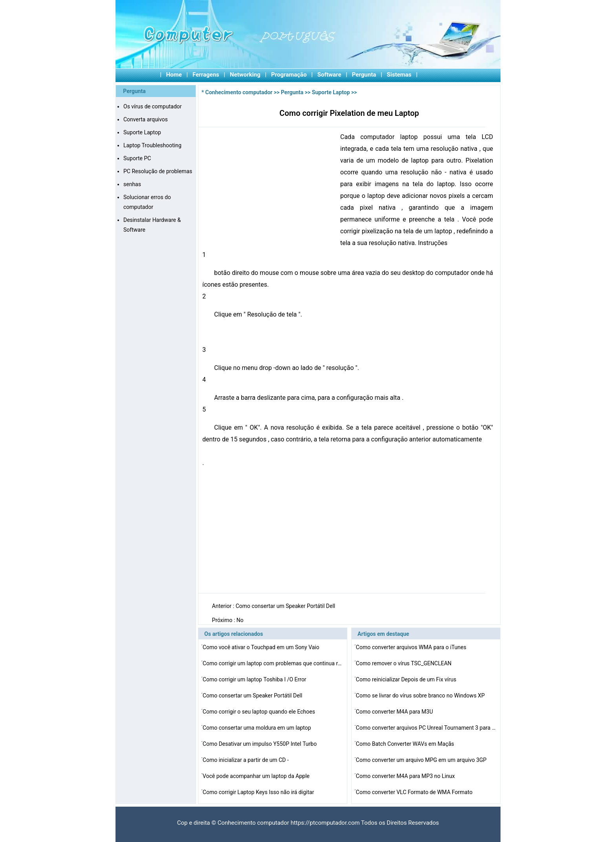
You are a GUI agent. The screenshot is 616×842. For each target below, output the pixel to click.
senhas (132, 184)
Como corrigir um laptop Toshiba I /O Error (255, 679)
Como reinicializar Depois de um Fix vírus (407, 679)
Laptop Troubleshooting (152, 145)
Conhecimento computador (239, 92)
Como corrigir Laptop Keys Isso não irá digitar (259, 792)
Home (174, 75)
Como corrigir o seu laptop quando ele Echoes (260, 712)
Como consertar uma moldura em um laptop (258, 728)
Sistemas (399, 75)
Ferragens (206, 75)
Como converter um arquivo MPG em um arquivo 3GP (422, 760)
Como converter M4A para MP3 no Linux (406, 776)
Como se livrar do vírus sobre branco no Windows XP (421, 696)
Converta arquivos (146, 119)
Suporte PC (137, 158)
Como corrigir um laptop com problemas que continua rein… (273, 663)
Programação (289, 75)
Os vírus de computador (153, 106)
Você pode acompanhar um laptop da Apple (257, 776)
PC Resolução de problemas (158, 171)
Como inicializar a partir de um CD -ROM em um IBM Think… (246, 761)
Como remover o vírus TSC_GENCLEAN (404, 663)
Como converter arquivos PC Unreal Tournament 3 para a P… (427, 728)
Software (329, 75)
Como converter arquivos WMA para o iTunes (412, 647)
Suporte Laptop (142, 132)
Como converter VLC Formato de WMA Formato (415, 792)
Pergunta (364, 75)
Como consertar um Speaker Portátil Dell (286, 606)
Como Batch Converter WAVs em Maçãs (406, 744)
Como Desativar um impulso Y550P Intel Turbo (260, 744)
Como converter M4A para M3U (395, 712)
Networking (245, 75)
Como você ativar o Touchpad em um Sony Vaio (262, 647)
